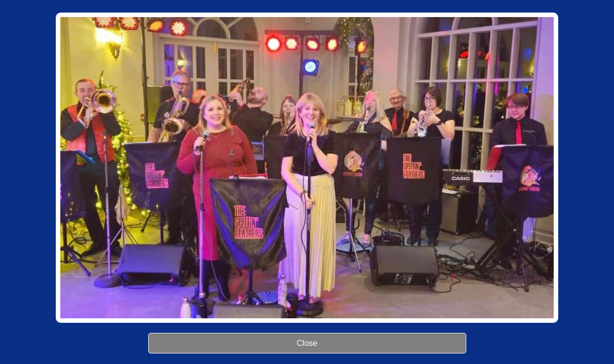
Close (307, 343)
